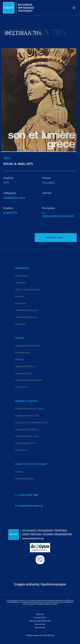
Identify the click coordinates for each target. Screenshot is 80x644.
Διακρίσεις (20, 324)
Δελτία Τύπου (22, 387)
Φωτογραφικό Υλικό (25, 443)
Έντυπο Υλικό (22, 450)
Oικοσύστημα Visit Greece (29, 380)
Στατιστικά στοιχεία (25, 478)
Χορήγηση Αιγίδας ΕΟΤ (27, 415)
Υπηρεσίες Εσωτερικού (27, 310)
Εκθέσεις (20, 359)
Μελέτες (19, 472)
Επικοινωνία (40, 627)
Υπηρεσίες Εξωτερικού (26, 317)
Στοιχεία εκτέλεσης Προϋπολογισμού (40, 584)
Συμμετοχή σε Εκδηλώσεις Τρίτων (32, 422)
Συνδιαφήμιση (22, 352)
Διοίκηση (20, 296)
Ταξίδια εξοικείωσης (25, 366)
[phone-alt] (26, 495)
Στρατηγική (21, 303)
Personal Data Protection (40, 621)
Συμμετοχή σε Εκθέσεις (27, 429)
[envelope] (29, 506)
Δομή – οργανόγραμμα (27, 289)
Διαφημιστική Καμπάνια (27, 345)
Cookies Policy (40, 617)
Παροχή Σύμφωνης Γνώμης (29, 408)
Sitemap (40, 614)
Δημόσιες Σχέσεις (24, 373)
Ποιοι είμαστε (22, 276)
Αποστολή (20, 283)
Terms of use (40, 624)
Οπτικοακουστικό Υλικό (27, 436)
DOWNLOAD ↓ (56, 238)
